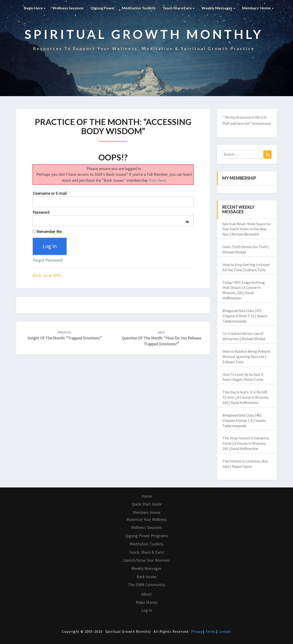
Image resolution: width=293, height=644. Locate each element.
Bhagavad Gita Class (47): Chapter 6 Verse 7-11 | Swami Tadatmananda (245, 316)
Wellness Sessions (68, 8)
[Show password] (186, 221)
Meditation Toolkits (139, 8)
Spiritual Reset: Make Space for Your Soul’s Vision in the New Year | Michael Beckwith (247, 229)
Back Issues (146, 577)
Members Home (146, 512)
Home (146, 496)
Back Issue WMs (47, 275)
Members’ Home (258, 8)
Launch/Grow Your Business (146, 560)
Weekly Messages (218, 8)
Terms (211, 631)
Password (41, 212)
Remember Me (47, 231)
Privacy (197, 631)
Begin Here (35, 8)
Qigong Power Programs (147, 536)
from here (157, 180)
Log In (147, 610)
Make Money (147, 602)
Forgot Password (47, 260)
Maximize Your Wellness (147, 519)
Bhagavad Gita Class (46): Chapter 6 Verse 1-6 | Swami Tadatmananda (244, 420)
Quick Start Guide (147, 504)
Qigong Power (103, 8)
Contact (225, 631)
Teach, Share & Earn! (147, 552)
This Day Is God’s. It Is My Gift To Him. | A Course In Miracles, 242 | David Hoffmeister (246, 397)
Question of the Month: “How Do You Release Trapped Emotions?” (161, 338)
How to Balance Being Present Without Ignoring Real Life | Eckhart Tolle (246, 357)
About (147, 594)
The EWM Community (146, 585)
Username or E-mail (50, 193)
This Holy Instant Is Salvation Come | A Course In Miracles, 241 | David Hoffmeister (246, 443)
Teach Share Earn (179, 8)
